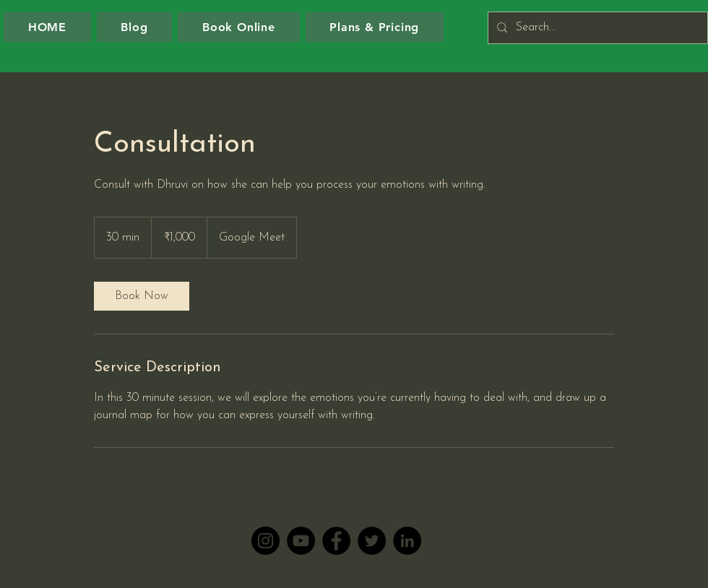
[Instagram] (265, 541)
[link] (142, 296)
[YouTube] (301, 541)
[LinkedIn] (407, 541)
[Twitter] (372, 541)
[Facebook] (336, 541)
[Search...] (596, 28)
